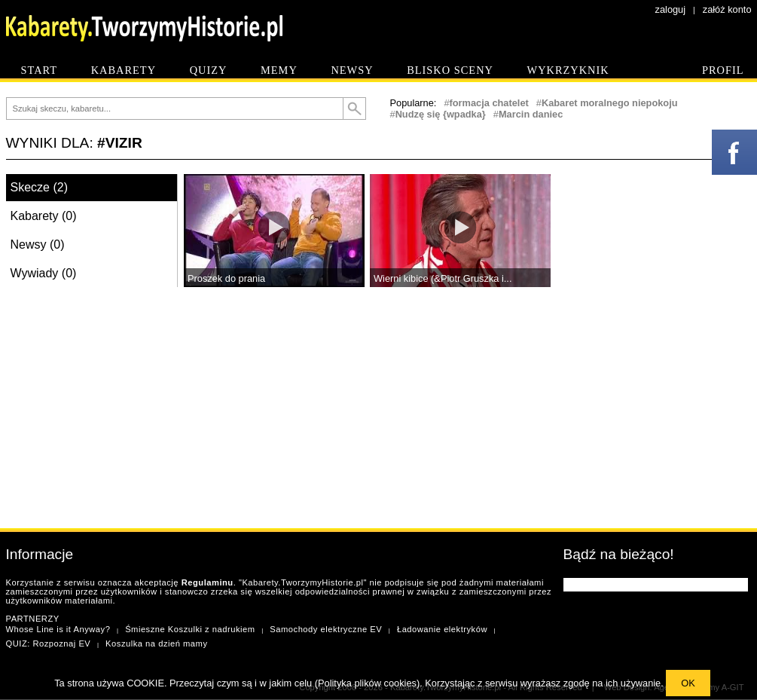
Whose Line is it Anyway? (58, 629)
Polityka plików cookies (367, 683)
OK (688, 683)
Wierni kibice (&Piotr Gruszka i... (443, 278)
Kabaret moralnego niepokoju (610, 103)
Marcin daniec (531, 114)
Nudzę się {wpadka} (441, 114)
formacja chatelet (489, 103)
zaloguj (671, 9)
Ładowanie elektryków (442, 629)
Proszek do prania (226, 278)
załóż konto (727, 9)
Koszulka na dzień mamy (156, 643)
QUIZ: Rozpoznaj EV (49, 643)
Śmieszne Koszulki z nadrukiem (190, 629)
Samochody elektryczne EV (326, 629)
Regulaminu (208, 582)
